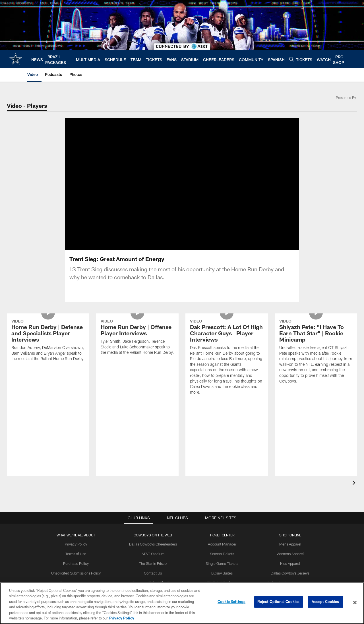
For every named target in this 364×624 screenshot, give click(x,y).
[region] (182, 603)
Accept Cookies (325, 602)
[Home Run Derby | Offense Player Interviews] (137, 338)
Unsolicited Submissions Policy (79, 572)
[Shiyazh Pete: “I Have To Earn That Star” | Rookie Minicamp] (316, 352)
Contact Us (155, 572)
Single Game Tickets (221, 563)
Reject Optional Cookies (279, 602)
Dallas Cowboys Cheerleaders (155, 544)
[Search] (291, 59)
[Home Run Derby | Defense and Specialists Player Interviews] (48, 341)
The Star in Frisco (155, 563)
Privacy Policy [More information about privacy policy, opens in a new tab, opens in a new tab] (122, 618)
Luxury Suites (221, 572)
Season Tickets (221, 553)
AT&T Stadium (155, 553)
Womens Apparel (287, 553)
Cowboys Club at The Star (155, 582)
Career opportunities (79, 582)
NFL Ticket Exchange (221, 582)
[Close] (355, 603)
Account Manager (221, 544)
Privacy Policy (79, 544)
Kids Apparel (287, 563)
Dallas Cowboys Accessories (287, 582)
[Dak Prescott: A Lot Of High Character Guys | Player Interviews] (227, 358)
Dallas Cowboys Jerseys (287, 572)
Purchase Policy (79, 563)
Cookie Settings (231, 602)
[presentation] (355, 483)
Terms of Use (79, 553)
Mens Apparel (287, 544)
